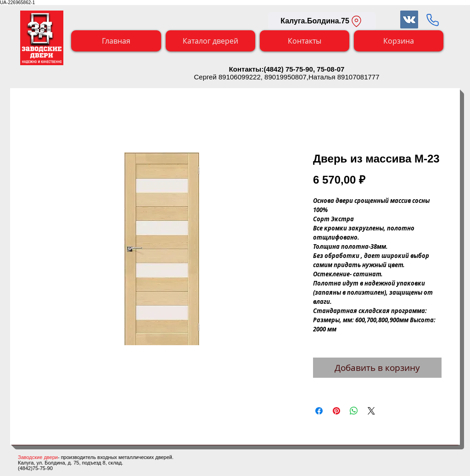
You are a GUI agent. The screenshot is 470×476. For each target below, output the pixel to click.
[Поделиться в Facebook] (319, 411)
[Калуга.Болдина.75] (322, 21)
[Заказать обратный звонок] (432, 20)
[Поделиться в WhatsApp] (354, 411)
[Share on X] (371, 411)
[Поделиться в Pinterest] (336, 411)
